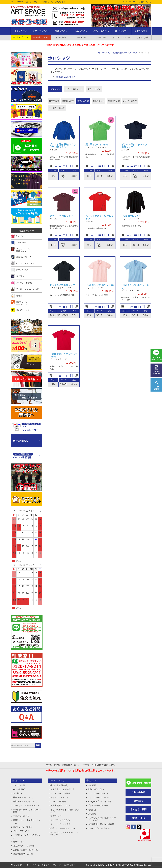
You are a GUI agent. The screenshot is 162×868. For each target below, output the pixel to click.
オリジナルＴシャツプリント (26, 805)
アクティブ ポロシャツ (61, 216)
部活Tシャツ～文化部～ (24, 827)
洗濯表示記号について (60, 805)
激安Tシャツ (56, 816)
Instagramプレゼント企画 (99, 801)
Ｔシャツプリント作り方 (99, 828)
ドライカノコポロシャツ (62, 285)
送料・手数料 (138, 792)
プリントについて (101, 31)
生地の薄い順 (99, 101)
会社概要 (92, 785)
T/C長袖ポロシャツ (131, 216)
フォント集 (81, 37)
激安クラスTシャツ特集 (24, 846)
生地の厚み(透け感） (60, 785)
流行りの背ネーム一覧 (23, 854)
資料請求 (138, 801)
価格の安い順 (68, 101)
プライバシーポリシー (98, 805)
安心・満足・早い (96, 789)
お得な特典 (61, 37)
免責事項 (92, 810)
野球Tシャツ (19, 842)
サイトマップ (129, 2)
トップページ (21, 31)
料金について (61, 31)
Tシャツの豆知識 (58, 801)
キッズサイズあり (57, 108)
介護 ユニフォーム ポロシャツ (64, 828)
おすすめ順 (54, 101)
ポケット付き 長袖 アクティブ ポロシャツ (63, 146)
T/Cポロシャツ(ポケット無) (100, 285)
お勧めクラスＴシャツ (60, 797)
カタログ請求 (121, 31)
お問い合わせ (145, 2)
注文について (81, 31)
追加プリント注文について (25, 801)
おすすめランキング (121, 37)
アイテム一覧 (19, 785)
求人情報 (92, 814)
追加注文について (41, 37)
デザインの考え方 (21, 816)
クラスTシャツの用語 (60, 793)
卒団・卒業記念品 (21, 831)
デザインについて (41, 31)
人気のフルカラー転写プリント (27, 850)
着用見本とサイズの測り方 (62, 789)
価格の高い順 (83, 101)
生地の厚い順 (114, 101)
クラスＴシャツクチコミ (99, 797)
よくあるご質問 (141, 37)
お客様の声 (18, 793)
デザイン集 (101, 37)
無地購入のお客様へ (66, 77)
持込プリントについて (23, 797)
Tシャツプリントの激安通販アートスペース (118, 53)
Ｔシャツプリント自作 (60, 824)
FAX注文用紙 (19, 789)
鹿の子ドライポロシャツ (98, 144)
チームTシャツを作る (60, 820)
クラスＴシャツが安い (98, 793)
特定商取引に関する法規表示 (101, 824)
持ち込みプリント (21, 37)
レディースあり (130, 101)
